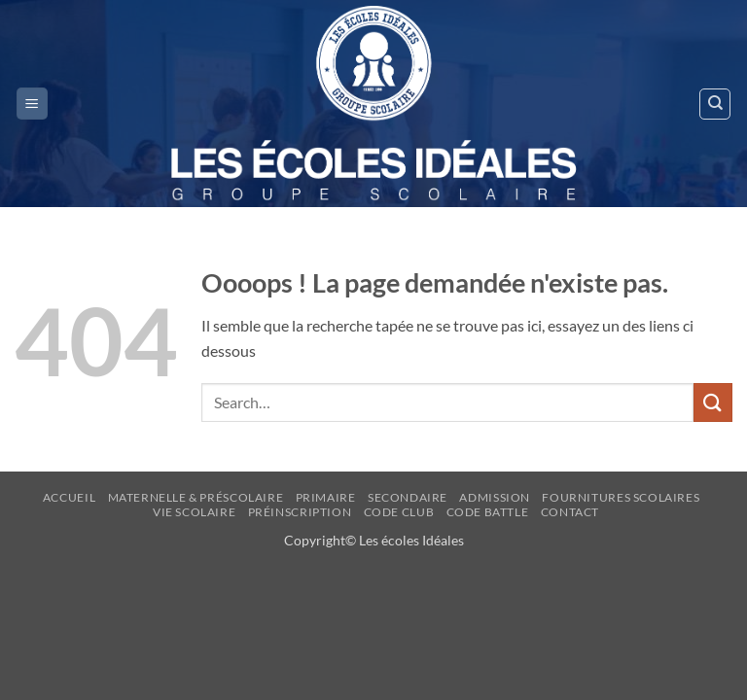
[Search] (715, 104)
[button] (32, 104)
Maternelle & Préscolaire (196, 497)
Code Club (399, 512)
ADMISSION (495, 497)
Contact (570, 512)
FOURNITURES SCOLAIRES (621, 497)
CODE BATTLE (488, 512)
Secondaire (408, 497)
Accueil (69, 497)
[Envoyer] (713, 402)
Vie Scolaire (194, 512)
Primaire (326, 497)
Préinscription (300, 512)
